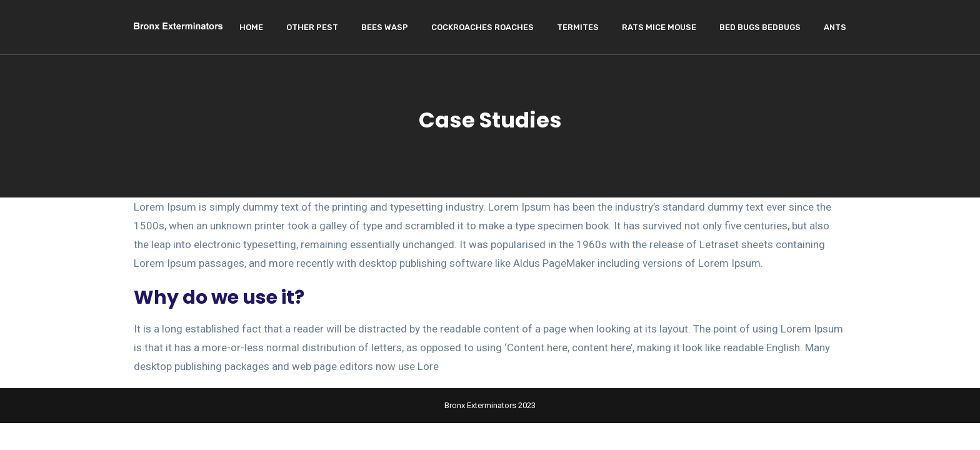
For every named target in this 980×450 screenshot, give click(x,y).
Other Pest (312, 27)
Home (251, 27)
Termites (578, 27)
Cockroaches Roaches (482, 27)
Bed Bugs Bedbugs (760, 27)
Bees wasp (385, 27)
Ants (835, 27)
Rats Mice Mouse (659, 27)
